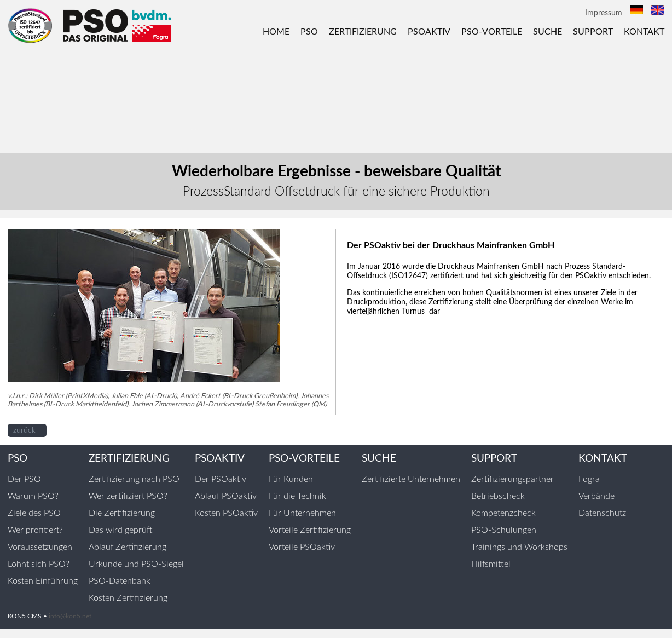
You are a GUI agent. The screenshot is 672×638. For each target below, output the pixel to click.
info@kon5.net (70, 616)
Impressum (604, 13)
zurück (24, 430)
